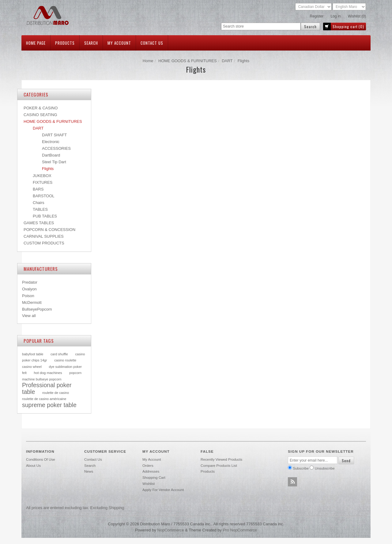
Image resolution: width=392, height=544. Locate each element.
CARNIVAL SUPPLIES (44, 236)
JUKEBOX (42, 176)
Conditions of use (41, 459)
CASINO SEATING (40, 115)
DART (227, 61)
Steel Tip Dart (54, 162)
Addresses (151, 471)
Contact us (152, 43)
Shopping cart (154, 477)
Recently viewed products (221, 459)
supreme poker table (49, 405)
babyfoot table (33, 354)
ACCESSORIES (56, 148)
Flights (48, 169)
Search (91, 43)
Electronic (51, 142)
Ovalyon (29, 289)
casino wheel (32, 367)
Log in (336, 16)
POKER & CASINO (41, 108)
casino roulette (65, 360)
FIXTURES (43, 182)
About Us (33, 465)
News (89, 471)
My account (119, 43)
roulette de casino (56, 393)
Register (317, 16)
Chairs (39, 203)
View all (29, 316)
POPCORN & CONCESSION (49, 230)
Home (148, 61)
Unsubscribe (325, 468)
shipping (117, 508)
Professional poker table (47, 388)
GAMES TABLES (39, 223)
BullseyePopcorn (37, 309)
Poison (28, 296)
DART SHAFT (54, 135)
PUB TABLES (45, 216)
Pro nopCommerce (240, 530)
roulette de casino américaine (44, 399)
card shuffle (59, 354)
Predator (30, 282)
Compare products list (219, 465)
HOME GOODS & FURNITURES (188, 61)
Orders (148, 465)
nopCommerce (170, 530)
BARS (38, 189)
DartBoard (51, 155)
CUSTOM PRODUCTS (44, 243)
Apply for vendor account (163, 490)
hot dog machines (48, 373)
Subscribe (301, 468)
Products (65, 43)
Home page (36, 43)
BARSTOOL (44, 196)
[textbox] (261, 26)
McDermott (32, 302)
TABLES (40, 209)
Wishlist (149, 484)
